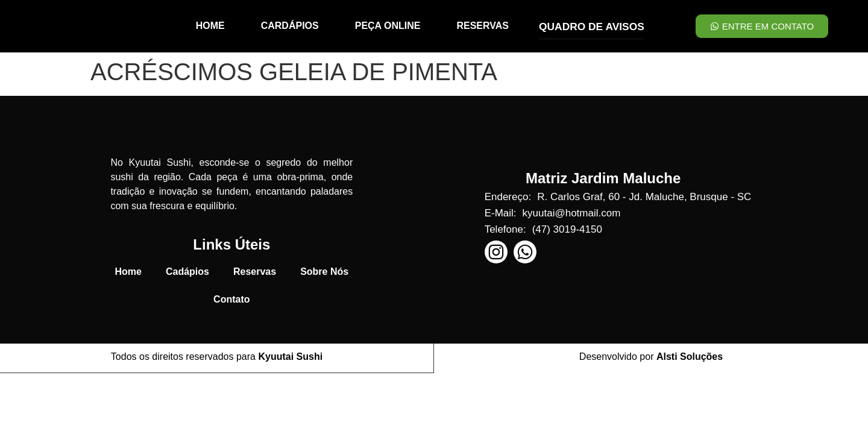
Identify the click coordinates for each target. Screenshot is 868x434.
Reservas (255, 272)
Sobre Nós (324, 272)
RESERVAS (484, 26)
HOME (212, 26)
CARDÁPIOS (291, 26)
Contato (231, 299)
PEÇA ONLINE (389, 26)
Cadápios (187, 272)
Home (128, 272)
